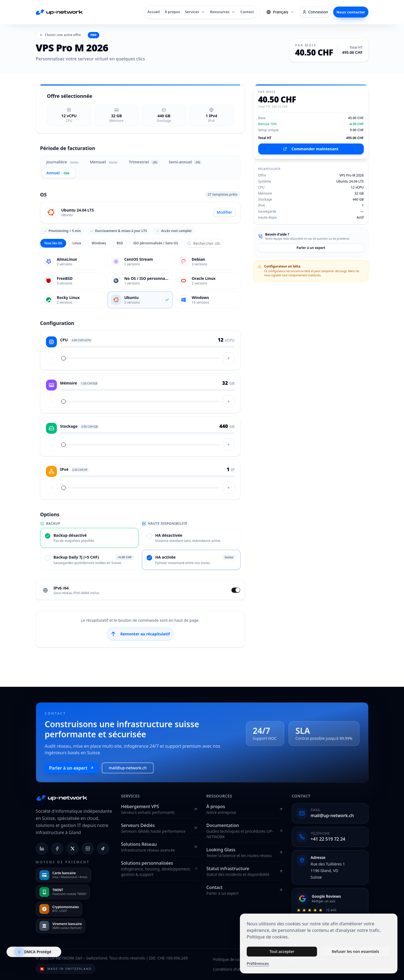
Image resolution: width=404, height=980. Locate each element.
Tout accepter (282, 951)
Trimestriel (144, 162)
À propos (172, 12)
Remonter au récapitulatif (140, 634)
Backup (50, 524)
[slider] (63, 358)
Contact (247, 12)
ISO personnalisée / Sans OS (156, 243)
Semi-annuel (185, 162)
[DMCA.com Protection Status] (34, 952)
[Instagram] (88, 849)
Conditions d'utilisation (234, 969)
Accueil (154, 12)
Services (195, 12)
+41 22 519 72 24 (328, 839)
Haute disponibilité (165, 524)
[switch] (236, 590)
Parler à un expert (311, 248)
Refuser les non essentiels (355, 951)
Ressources (223, 12)
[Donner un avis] (330, 902)
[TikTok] (103, 849)
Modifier (224, 212)
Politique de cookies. (268, 937)
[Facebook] (57, 849)
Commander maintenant (311, 149)
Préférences (258, 963)
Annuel (59, 173)
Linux (77, 243)
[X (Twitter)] (72, 849)
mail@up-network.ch (128, 768)
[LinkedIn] (42, 849)
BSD (120, 243)
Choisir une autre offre (60, 35)
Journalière (63, 162)
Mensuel (104, 162)
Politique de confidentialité (237, 959)
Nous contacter (351, 12)
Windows (99, 243)
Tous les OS (53, 243)
